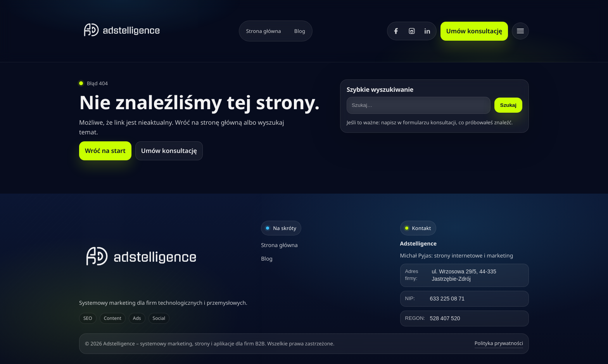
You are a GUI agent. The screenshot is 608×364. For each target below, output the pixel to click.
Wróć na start (105, 151)
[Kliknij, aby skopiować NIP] (465, 299)
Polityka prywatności (499, 343)
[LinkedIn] (427, 31)
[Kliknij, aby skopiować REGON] (465, 318)
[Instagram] (412, 31)
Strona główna (264, 31)
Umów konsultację (474, 31)
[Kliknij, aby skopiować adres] (465, 275)
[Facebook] (396, 31)
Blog (300, 31)
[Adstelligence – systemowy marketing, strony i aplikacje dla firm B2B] (165, 256)
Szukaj (508, 105)
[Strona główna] (122, 30)
